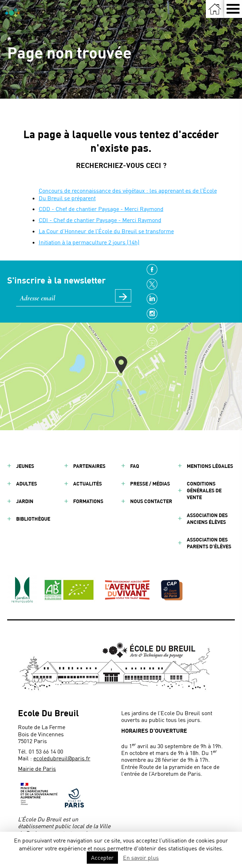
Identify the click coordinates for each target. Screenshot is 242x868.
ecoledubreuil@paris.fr (62, 758)
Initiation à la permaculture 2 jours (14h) (89, 242)
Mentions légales (210, 466)
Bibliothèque (33, 519)
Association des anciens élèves (207, 519)
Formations (88, 501)
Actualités (87, 484)
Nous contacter (151, 501)
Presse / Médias (150, 484)
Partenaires (89, 466)
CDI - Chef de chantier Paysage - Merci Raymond (100, 220)
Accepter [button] (102, 857)
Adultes (27, 484)
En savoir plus (141, 857)
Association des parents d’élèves (209, 543)
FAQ (135, 466)
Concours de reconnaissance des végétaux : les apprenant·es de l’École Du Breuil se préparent (128, 194)
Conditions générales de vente (204, 490)
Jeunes (25, 466)
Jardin (25, 501)
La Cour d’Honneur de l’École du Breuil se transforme (106, 231)
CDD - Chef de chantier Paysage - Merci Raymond (101, 209)
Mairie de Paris (37, 768)
